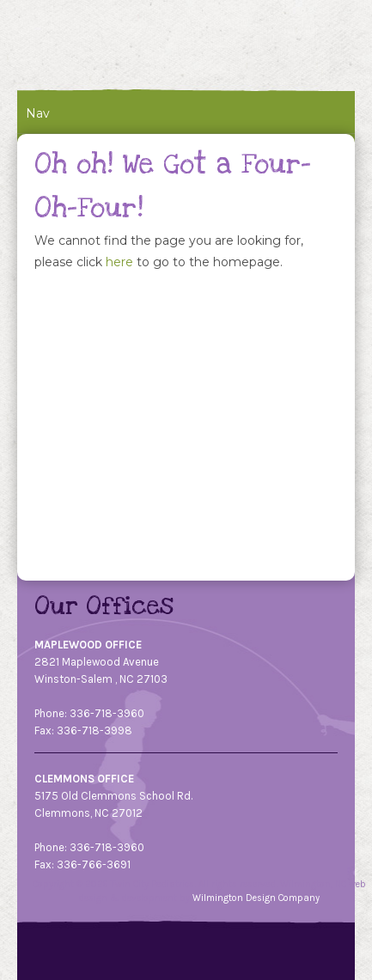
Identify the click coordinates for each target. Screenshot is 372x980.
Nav (38, 113)
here (119, 262)
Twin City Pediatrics (127, 46)
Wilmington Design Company (256, 898)
